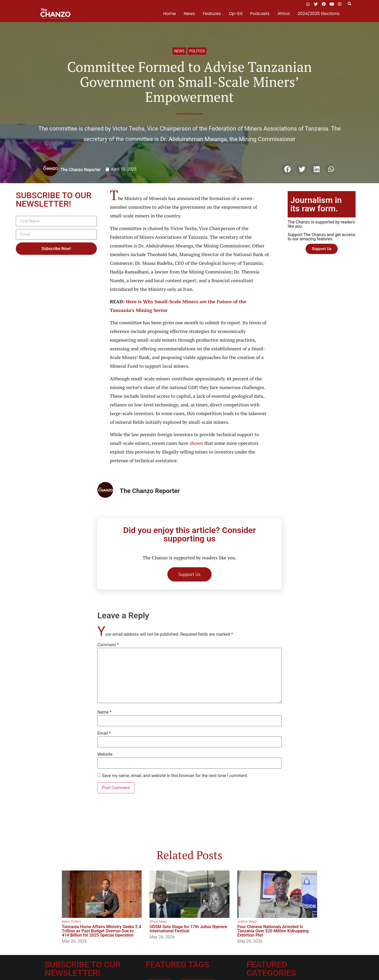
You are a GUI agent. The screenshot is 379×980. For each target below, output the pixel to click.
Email (104, 733)
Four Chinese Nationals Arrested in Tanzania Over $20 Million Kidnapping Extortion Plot (273, 931)
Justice (242, 922)
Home (169, 14)
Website (105, 754)
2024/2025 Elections (319, 14)
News (189, 14)
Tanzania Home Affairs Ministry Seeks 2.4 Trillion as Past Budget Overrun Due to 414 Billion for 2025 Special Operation (101, 931)
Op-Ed (236, 14)
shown (196, 443)
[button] (349, 4)
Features (212, 14)
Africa (283, 14)
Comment (108, 645)
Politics (197, 51)
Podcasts (260, 14)
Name (104, 712)
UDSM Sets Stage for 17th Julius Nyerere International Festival (188, 929)
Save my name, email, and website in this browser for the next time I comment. (175, 776)
